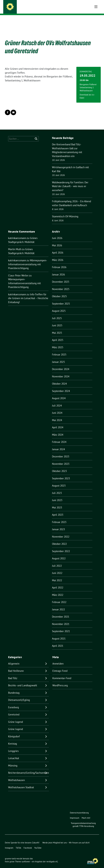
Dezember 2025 (61, 277)
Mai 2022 (57, 576)
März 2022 (58, 591)
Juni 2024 (57, 409)
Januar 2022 (58, 605)
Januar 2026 (58, 270)
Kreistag (13, 739)
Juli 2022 (57, 562)
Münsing (13, 761)
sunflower (26, 857)
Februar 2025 (59, 350)
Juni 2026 (57, 234)
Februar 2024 (59, 438)
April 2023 (58, 510)
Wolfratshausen (16, 776)
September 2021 (61, 627)
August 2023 (59, 481)
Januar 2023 (58, 525)
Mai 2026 (57, 241)
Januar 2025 (58, 358)
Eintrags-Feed (60, 667)
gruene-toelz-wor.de (30, 6)
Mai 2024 (57, 416)
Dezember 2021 (61, 612)
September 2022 (61, 547)
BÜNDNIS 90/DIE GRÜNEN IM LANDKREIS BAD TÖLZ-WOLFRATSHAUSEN (53, 10)
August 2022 (59, 554)
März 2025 (58, 343)
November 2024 (61, 372)
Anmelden (58, 659)
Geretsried (14, 710)
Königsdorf (14, 732)
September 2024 (61, 387)
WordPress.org (60, 681)
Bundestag (14, 688)
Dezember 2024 (61, 365)
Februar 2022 (59, 598)
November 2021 (61, 620)
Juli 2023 (57, 489)
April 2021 (58, 642)
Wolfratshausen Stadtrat (21, 783)
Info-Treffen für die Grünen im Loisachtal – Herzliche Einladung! (28, 294)
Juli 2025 (57, 314)
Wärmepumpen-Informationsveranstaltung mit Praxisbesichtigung (28, 260)
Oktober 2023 (59, 467)
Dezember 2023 (61, 452)
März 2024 (58, 430)
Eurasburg (13, 703)
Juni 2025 (57, 321)
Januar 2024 (58, 445)
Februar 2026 (59, 263)
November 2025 (61, 285)
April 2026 (58, 248)
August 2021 (59, 634)
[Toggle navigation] (96, 19)
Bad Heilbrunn (16, 667)
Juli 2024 (57, 401)
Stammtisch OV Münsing (65, 212)
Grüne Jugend (16, 718)
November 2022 (61, 532)
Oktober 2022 (59, 540)
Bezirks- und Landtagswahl (23, 681)
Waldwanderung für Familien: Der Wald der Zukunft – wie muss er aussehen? (70, 182)
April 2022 (58, 583)
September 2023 (61, 474)
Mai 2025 (57, 329)
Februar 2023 (59, 518)
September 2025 (61, 299)
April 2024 (58, 423)
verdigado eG (52, 857)
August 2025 (59, 307)
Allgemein (14, 659)
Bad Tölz (13, 674)
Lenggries (13, 747)
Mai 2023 (57, 503)
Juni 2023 (57, 496)
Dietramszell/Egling (19, 696)
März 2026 (58, 256)
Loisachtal (14, 754)
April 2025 (58, 336)
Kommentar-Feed (62, 674)
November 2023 (61, 460)
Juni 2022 (57, 569)
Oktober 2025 (59, 292)
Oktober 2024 (59, 379)
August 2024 (59, 394)
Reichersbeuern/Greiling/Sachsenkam (29, 769)
